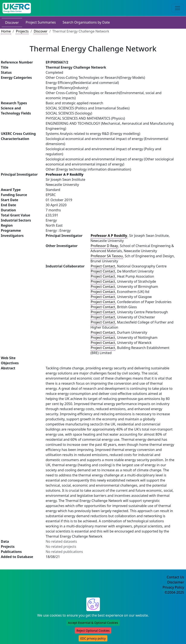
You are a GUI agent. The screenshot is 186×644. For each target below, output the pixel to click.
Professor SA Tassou (107, 256)
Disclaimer (176, 582)
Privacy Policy (173, 587)
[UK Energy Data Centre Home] (17, 8)
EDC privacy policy (93, 638)
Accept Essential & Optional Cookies (93, 623)
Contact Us (175, 577)
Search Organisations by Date (86, 22)
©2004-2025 (174, 592)
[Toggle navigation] (177, 8)
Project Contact (103, 266)
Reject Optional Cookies (93, 631)
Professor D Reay (104, 246)
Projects (22, 31)
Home (6, 31)
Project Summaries (41, 22)
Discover (12, 23)
